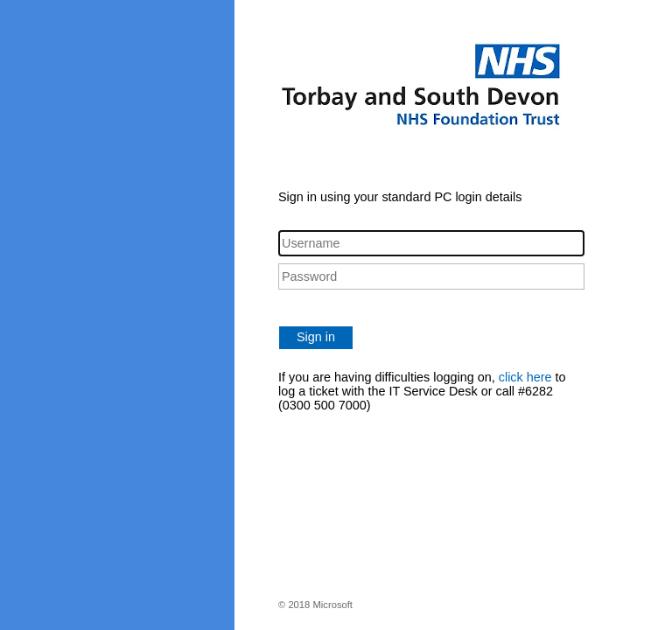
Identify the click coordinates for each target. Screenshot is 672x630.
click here (525, 377)
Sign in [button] (316, 337)
